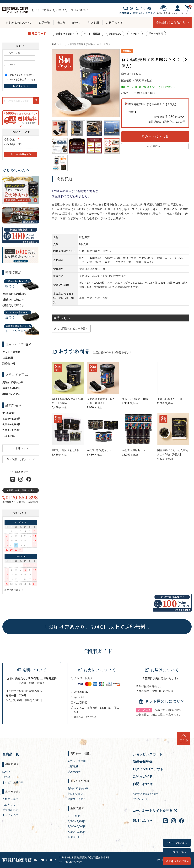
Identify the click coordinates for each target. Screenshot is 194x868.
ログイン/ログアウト (148, 769)
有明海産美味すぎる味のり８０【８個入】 (157, 114)
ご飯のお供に (10, 799)
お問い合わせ (163, 10)
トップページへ (177, 852)
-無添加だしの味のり (14, 294)
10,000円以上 (10, 436)
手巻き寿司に (10, 810)
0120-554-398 (137, 8)
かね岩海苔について (19, 22)
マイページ (178, 10)
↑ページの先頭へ (177, 843)
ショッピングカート (148, 754)
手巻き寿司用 (156, 34)
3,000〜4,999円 (11, 419)
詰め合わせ (9, 363)
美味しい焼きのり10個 (135, 399)
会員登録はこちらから (171, 22)
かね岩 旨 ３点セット (99, 450)
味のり (61, 22)
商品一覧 (44, 22)
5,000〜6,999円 (11, 425)
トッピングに (10, 815)
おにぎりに (9, 805)
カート (188, 10)
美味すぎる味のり (65, 34)
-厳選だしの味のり (13, 300)
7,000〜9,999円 (11, 430)
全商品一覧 (11, 754)
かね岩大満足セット (134, 450)
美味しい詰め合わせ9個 (65, 450)
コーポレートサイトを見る (153, 811)
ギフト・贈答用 (92, 34)
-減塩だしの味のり (13, 305)
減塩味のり (115, 34)
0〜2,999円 (9, 413)
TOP (54, 44)
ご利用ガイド (114, 22)
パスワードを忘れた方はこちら (20, 79)
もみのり (135, 34)
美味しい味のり (11, 388)
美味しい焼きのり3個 (170, 399)
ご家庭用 (8, 358)
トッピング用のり (13, 782)
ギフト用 (93, 22)
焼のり (76, 22)
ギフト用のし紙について (21, 459)
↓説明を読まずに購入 (177, 861)
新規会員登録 (143, 762)
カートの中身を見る (21, 154)
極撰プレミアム (11, 394)
